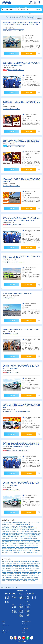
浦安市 (30, 574)
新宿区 (24, 569)
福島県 (8, 602)
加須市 (14, 563)
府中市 (29, 567)
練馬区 (21, 569)
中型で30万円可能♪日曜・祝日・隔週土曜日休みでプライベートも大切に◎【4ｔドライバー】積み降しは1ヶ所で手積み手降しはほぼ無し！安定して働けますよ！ (21, 367)
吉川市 (25, 563)
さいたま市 (11, 562)
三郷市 (7, 563)
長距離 (34, 535)
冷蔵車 (39, 533)
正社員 (4, 523)
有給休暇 (20, 523)
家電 (3, 545)
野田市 (27, 574)
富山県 (28, 596)
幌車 (18, 550)
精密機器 (30, 538)
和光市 (21, 563)
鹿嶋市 (4, 579)
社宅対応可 (23, 537)
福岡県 (28, 606)
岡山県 (21, 609)
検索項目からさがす (5, 631)
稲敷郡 (18, 577)
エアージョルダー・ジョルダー (31, 547)
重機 (15, 552)
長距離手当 (18, 535)
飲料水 (10, 533)
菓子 (7, 535)
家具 (37, 545)
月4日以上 (31, 533)
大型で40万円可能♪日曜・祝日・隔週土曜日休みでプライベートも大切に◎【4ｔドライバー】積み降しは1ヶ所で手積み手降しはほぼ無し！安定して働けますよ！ (21, 484)
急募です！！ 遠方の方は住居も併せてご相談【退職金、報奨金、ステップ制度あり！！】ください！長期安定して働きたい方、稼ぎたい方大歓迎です (21, 180)
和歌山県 (15, 613)
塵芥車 (25, 549)
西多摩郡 (17, 569)
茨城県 (7, 577)
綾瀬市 (23, 572)
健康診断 (4, 524)
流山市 (14, 575)
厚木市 (8, 572)
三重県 (35, 599)
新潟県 (28, 595)
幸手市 (4, 565)
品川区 (33, 567)
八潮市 (33, 562)
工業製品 (9, 537)
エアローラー (19, 552)
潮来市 (28, 577)
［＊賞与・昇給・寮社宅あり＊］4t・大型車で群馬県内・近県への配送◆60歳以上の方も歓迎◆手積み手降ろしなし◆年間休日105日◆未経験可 (21, 406)
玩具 (3, 544)
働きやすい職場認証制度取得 (8, 540)
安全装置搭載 (31, 526)
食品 (14, 526)
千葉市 (23, 574)
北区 (7, 570)
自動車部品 (14, 537)
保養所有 (26, 538)
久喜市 (18, 563)
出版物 (21, 550)
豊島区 (31, 569)
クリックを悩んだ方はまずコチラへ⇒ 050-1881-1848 (17, 293)
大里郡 (36, 565)
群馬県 (22, 579)
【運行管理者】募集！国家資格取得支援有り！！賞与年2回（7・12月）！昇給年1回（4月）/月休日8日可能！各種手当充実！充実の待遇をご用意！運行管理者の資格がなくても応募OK (21, 445)
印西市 (34, 574)
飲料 (35, 531)
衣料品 (10, 535)
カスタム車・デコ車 (22, 544)
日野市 (20, 570)
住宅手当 (35, 533)
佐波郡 (37, 579)
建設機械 (13, 547)
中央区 (13, 569)
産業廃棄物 (21, 549)
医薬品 (39, 542)
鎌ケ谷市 (26, 575)
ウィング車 (12, 528)
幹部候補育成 (28, 531)
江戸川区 (11, 567)
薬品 (6, 544)
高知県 (21, 617)
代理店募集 (24, 633)
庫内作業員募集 (23, 545)
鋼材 (11, 549)
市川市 (20, 574)
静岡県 (35, 596)
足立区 (19, 567)
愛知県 (35, 597)
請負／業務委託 (6, 542)
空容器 (18, 537)
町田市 (28, 569)
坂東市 (25, 577)
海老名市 (16, 572)
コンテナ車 (30, 552)
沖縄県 (28, 615)
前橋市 (30, 579)
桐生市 (4, 581)
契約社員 (25, 552)
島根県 (21, 608)
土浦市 (14, 577)
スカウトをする (24, 626)
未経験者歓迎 (15, 523)
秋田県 (8, 600)
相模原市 (4, 572)
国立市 (4, 570)
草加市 (22, 562)
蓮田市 (32, 563)
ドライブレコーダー (11, 524)
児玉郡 (29, 565)
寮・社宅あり (18, 528)
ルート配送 (23, 530)
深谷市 (33, 565)
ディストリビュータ (36, 550)
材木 (11, 545)
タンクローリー (16, 545)
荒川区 (13, 570)
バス (3, 552)
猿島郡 (32, 577)
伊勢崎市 (26, 579)
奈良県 (15, 612)
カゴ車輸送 (15, 533)
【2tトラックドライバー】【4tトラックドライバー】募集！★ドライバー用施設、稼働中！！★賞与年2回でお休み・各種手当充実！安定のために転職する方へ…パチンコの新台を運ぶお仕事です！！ (21, 219)
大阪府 (15, 609)
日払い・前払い (6, 538)
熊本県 (28, 610)
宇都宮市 (15, 581)
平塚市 (12, 572)
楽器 (36, 552)
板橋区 (26, 567)
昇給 (29, 523)
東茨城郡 (36, 577)
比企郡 (22, 565)
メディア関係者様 (25, 629)
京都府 (15, 608)
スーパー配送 (28, 537)
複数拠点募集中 (6, 528)
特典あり (26, 533)
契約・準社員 (12, 531)
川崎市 (35, 570)
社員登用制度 (5, 533)
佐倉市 (22, 575)
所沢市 (4, 563)
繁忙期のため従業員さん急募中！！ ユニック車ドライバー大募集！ (21, 329)
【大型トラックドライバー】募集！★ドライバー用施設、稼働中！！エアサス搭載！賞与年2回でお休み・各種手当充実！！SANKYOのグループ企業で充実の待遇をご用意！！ (21, 64)
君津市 (34, 575)
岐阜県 (35, 595)
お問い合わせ (24, 631)
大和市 (39, 572)
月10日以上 (36, 549)
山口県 (21, 612)
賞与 (7, 523)
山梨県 (28, 600)
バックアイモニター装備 (8, 526)
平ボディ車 (21, 538)
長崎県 (28, 609)
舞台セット (14, 550)
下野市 (34, 581)
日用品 (17, 531)
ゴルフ (29, 542)
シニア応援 (22, 531)
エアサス (35, 528)
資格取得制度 (19, 524)
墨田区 (10, 570)
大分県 (28, 612)
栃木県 (7, 581)
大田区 (15, 567)
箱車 (32, 531)
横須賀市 (4, 574)
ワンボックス (26, 550)
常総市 (21, 577)
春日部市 (37, 562)
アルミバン (5, 549)
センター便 (23, 535)
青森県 (8, 596)
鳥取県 (21, 606)
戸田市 (15, 562)
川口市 (19, 562)
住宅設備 (18, 547)
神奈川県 (28, 570)
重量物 (28, 544)
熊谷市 (39, 563)
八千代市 (18, 575)
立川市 (17, 570)
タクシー (16, 538)
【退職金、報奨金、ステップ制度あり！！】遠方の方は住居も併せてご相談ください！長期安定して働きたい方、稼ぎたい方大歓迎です (21, 141)
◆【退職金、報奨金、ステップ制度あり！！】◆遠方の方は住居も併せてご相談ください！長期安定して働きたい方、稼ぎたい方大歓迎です (21, 103)
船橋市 (16, 574)
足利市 (19, 581)
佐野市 (11, 581)
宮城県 (8, 599)
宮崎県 (28, 613)
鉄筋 (9, 549)
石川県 (28, 597)
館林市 (33, 579)
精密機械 (34, 537)
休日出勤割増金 (24, 526)
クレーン (4, 547)
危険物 (6, 552)
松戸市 (6, 575)
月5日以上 (7, 545)
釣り (34, 545)
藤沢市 (31, 572)
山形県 (8, 601)
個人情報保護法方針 (5, 626)
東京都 (7, 567)
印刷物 (36, 538)
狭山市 (19, 565)
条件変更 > (39, 10)
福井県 (28, 599)
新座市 (11, 565)
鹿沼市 (26, 581)
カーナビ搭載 (20, 533)
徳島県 (21, 613)
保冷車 (31, 544)
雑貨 (12, 530)
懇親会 (22, 540)
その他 (30, 535)
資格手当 (32, 530)
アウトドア (10, 544)
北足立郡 (15, 565)
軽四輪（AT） (13, 542)
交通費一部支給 (6, 531)
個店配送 (38, 535)
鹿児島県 (29, 614)
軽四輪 (36, 542)
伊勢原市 (35, 572)
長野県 (28, 601)
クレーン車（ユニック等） (30, 540)
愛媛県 (21, 615)
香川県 (21, 614)
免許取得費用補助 (26, 524)
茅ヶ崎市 (9, 574)
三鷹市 (37, 569)
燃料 (33, 552)
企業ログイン (24, 624)
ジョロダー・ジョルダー (21, 542)
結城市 (18, 579)
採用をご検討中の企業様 (26, 622)
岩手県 (8, 597)
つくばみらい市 (13, 579)
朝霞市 (35, 563)
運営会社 (3, 622)
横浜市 (32, 570)
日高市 (4, 567)
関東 (3, 562)
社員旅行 (4, 537)
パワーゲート (17, 530)
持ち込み (38, 540)
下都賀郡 (30, 581)
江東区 (22, 567)
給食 (30, 550)
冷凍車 (4, 535)
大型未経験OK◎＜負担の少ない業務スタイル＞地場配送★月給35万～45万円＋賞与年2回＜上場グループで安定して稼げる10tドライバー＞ (21, 24)
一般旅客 (12, 538)
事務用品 (15, 544)
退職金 (10, 523)
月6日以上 (30, 528)
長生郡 (30, 575)
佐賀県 (28, 608)
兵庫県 (15, 610)
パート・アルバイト (35, 523)
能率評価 (27, 530)
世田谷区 (37, 567)
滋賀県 (15, 606)
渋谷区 (24, 570)
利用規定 (3, 624)
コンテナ (9, 547)
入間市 (28, 563)
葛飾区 (4, 569)
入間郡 (11, 563)
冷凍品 (13, 535)
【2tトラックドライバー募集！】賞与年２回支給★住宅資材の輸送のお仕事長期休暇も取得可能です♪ (21, 257)
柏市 (3, 575)
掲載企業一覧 (4, 633)
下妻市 (7, 579)
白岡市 (26, 565)
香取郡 (4, 577)
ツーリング (11, 552)
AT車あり (38, 531)
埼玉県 (6, 562)
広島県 (21, 610)
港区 (34, 569)
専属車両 (4, 530)
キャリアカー (8, 550)
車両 (3, 550)
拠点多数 (9, 530)
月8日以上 (18, 526)
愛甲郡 (20, 572)
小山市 (22, 581)
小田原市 (27, 572)
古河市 (11, 577)
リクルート (4, 628)
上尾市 (29, 562)
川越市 (7, 565)
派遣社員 (22, 547)
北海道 (8, 595)
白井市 (37, 575)
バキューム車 (30, 549)
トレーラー (18, 540)
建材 (27, 535)
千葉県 (13, 574)
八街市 (37, 574)
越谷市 (26, 562)
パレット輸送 (24, 528)
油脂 (31, 545)
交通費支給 (25, 523)
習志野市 (10, 575)
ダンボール (36, 544)
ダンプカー (15, 549)
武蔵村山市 (8, 569)
